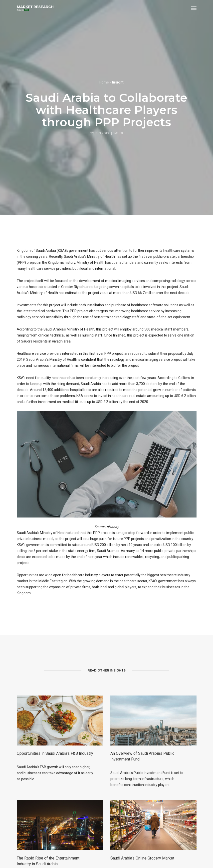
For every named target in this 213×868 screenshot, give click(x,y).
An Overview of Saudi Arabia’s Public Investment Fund (142, 793)
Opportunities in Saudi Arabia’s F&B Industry (55, 790)
